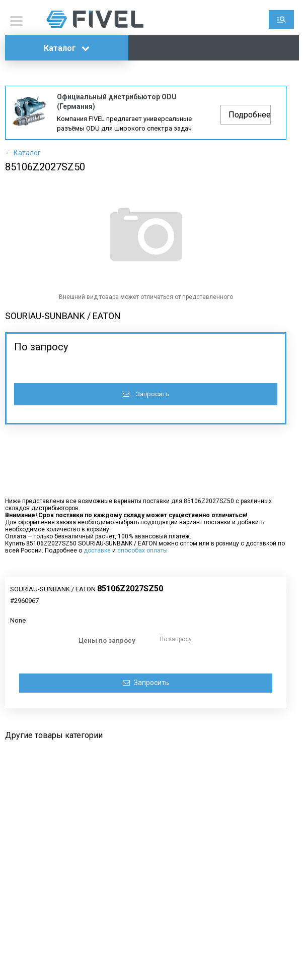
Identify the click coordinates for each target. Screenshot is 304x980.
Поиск (281, 19)
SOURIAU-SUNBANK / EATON (63, 316)
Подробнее (250, 115)
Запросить (146, 394)
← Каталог (23, 153)
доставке (97, 550)
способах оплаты (142, 550)
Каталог (67, 48)
